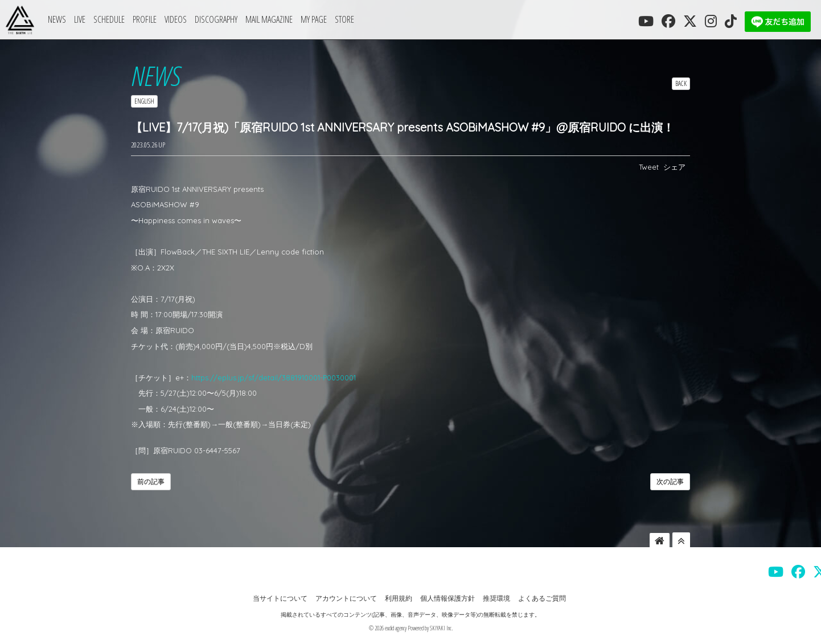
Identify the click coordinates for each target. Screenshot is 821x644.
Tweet (649, 167)
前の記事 (151, 481)
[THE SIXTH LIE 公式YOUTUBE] (646, 21)
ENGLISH (144, 101)
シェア (674, 167)
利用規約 (399, 598)
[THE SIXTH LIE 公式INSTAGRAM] (711, 21)
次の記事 (670, 481)
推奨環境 (496, 598)
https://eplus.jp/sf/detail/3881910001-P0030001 (274, 378)
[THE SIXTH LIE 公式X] (690, 21)
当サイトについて (280, 598)
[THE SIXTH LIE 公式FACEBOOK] (668, 21)
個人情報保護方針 (448, 598)
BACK (681, 83)
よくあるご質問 (542, 598)
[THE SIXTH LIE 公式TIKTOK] (731, 21)
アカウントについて (346, 598)
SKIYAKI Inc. (441, 628)
